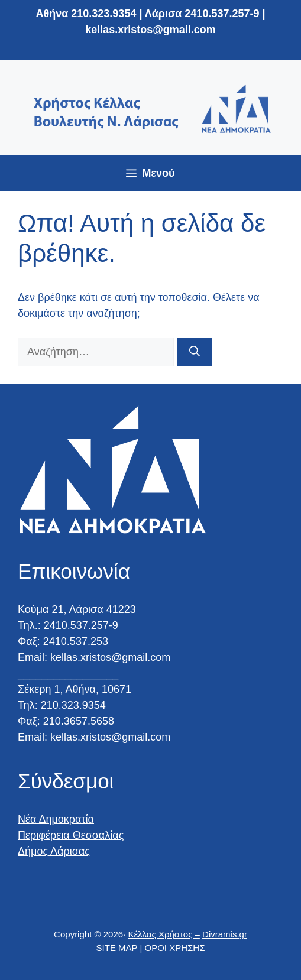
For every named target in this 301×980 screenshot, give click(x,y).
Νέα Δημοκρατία (56, 819)
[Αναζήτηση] (195, 352)
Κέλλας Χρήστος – (164, 934)
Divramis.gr (225, 934)
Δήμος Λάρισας (54, 851)
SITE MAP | (121, 948)
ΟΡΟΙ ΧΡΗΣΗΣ (175, 948)
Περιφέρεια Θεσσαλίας (71, 835)
